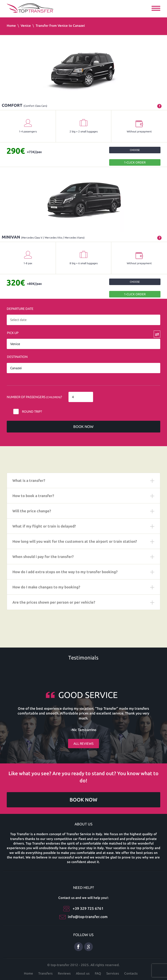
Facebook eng (78, 947)
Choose (135, 150)
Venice (26, 26)
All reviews (83, 744)
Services (113, 973)
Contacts (131, 973)
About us (83, 973)
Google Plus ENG (89, 947)
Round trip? (32, 412)
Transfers (45, 973)
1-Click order (135, 162)
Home (11, 26)
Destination (17, 357)
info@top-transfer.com (88, 917)
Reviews (64, 973)
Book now (83, 427)
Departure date (20, 309)
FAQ (98, 973)
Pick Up (13, 333)
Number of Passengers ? (34, 397)
